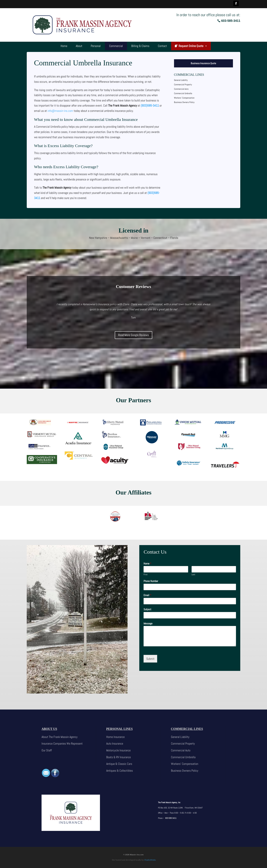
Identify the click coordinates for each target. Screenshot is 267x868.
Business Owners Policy (184, 102)
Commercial (116, 46)
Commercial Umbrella (183, 93)
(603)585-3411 (150, 105)
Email (147, 595)
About (79, 46)
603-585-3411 (231, 21)
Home (64, 46)
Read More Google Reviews (133, 335)
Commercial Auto (181, 89)
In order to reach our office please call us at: (208, 15)
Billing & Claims (140, 46)
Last (193, 575)
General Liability (181, 80)
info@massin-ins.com (60, 111)
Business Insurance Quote (203, 63)
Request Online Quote (193, 46)
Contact (162, 46)
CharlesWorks (150, 860)
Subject (147, 609)
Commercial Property (183, 85)
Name (147, 564)
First (146, 575)
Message (148, 624)
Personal (96, 46)
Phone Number (151, 581)
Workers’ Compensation (184, 98)
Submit (150, 659)
